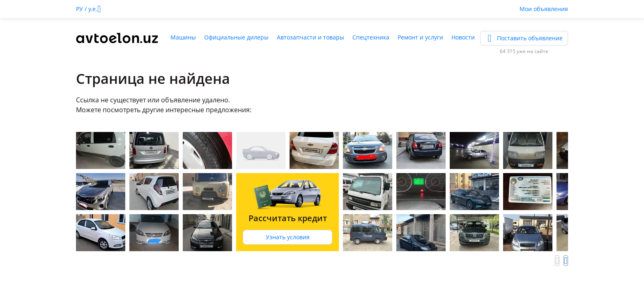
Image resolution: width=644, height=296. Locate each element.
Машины (183, 37)
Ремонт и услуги (420, 37)
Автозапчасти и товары (310, 37)
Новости (463, 37)
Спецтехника (371, 37)
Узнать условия (288, 237)
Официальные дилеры (236, 37)
